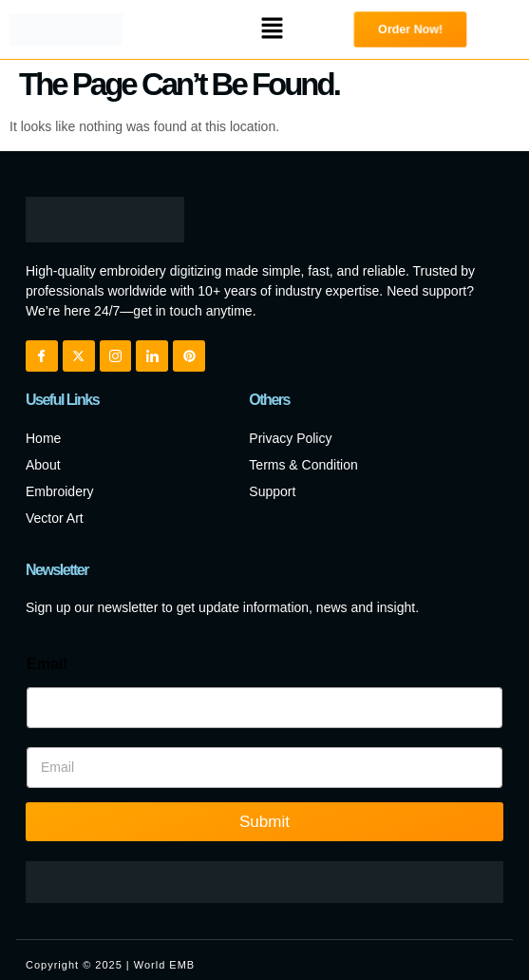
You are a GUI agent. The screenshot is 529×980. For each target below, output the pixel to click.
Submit (264, 822)
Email (47, 664)
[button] (272, 29)
